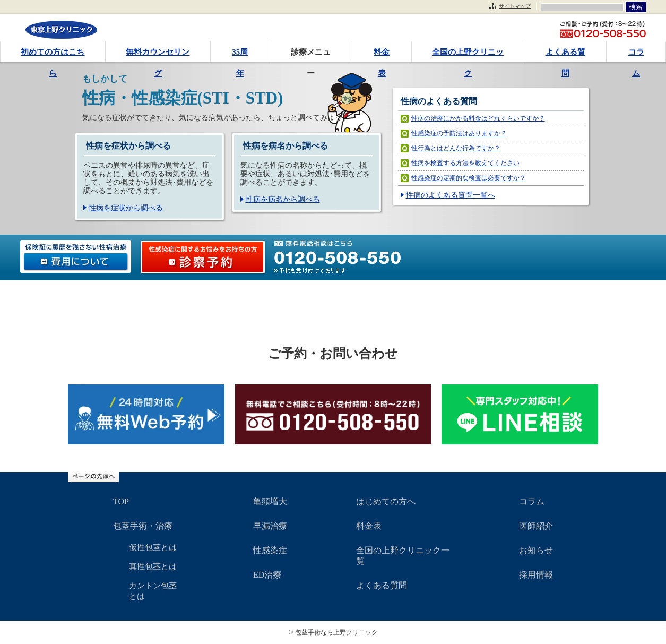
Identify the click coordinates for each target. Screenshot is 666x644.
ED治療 (267, 575)
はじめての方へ (386, 501)
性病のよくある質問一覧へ (451, 195)
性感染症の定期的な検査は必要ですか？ (469, 178)
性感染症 (270, 550)
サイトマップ (515, 6)
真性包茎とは (153, 566)
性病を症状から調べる (126, 208)
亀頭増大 (270, 501)
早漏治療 (270, 526)
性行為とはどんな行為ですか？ (456, 148)
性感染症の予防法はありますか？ (459, 133)
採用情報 (536, 575)
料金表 (382, 55)
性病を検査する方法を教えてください (465, 163)
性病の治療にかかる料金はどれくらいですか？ (478, 118)
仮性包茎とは (153, 547)
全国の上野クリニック (468, 55)
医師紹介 (536, 526)
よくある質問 (565, 55)
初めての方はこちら (53, 55)
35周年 (240, 55)
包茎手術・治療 (143, 526)
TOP (121, 501)
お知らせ (536, 550)
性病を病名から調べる (283, 199)
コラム (636, 55)
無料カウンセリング (158, 55)
